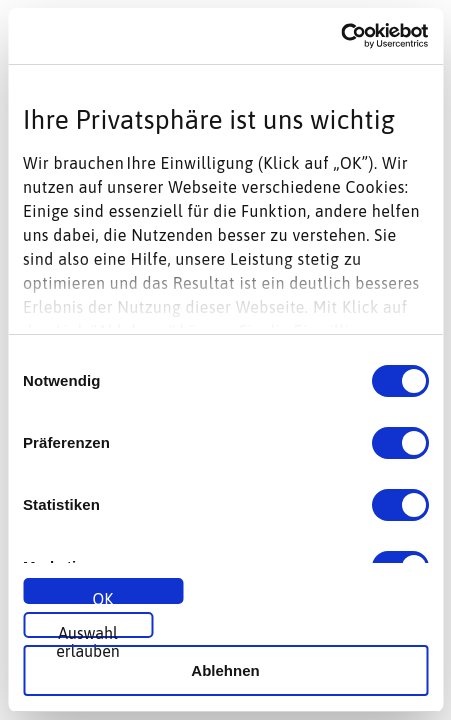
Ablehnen (225, 670)
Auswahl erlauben (88, 631)
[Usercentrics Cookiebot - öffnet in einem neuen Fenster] (340, 36)
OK (103, 597)
